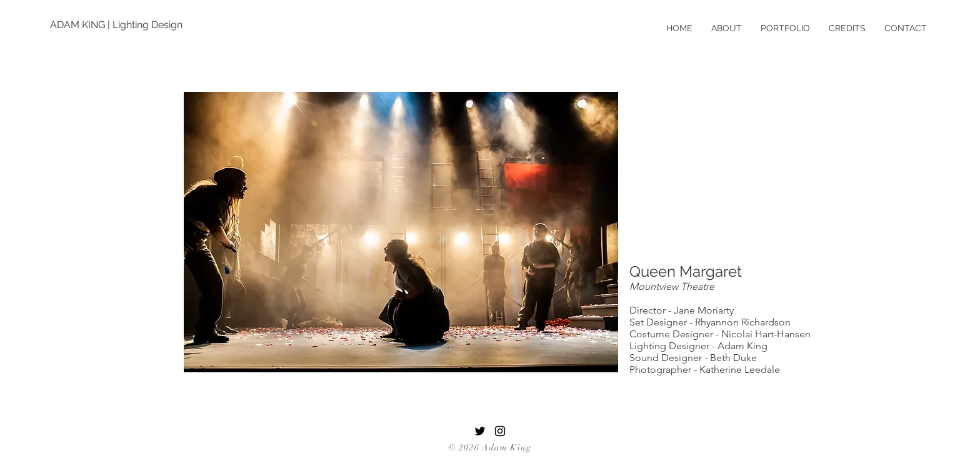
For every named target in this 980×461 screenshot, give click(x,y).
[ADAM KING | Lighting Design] (117, 25)
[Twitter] (480, 431)
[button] (401, 232)
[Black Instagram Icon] (500, 431)
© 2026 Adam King (490, 448)
